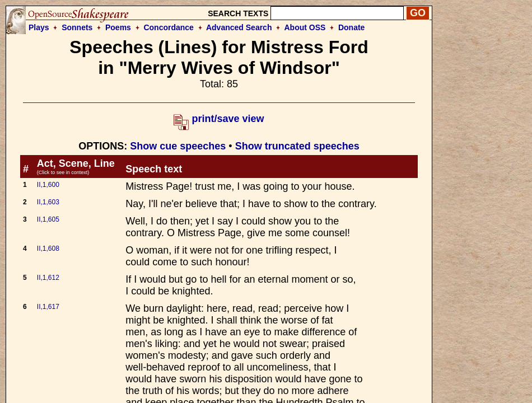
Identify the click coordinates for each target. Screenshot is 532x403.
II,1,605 (48, 219)
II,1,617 (48, 307)
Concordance (168, 27)
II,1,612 (48, 278)
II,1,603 (48, 202)
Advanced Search (239, 27)
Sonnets (77, 27)
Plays (39, 27)
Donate (351, 27)
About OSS (305, 27)
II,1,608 (48, 249)
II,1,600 (48, 185)
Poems (118, 27)
